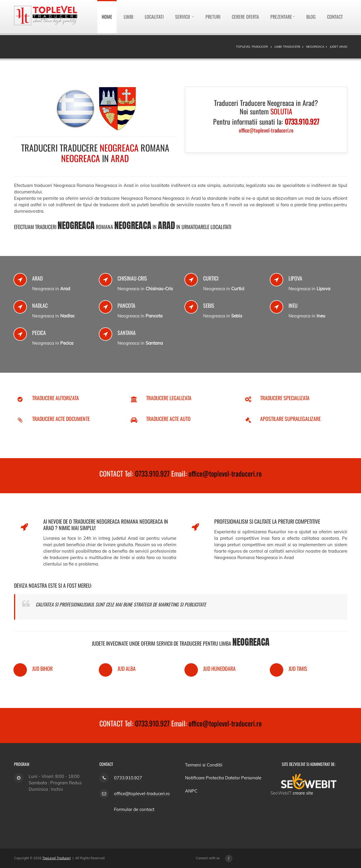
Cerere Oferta (245, 17)
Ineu (293, 305)
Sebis (209, 305)
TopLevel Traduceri (57, 858)
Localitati (154, 17)
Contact (335, 17)
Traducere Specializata (285, 398)
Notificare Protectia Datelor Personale (223, 778)
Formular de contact (134, 809)
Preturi (213, 17)
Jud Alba (127, 668)
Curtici (211, 278)
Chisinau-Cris (132, 278)
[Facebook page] (229, 858)
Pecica (39, 333)
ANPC (191, 791)
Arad (37, 278)
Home (107, 17)
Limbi (128, 17)
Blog (311, 17)
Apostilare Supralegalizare (290, 419)
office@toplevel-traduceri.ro (225, 473)
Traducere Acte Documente (61, 419)
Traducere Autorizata (56, 398)
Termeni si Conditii (204, 765)
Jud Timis (298, 668)
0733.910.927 (152, 473)
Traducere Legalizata (169, 398)
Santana (127, 333)
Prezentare (283, 17)
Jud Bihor (42, 668)
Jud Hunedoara (219, 668)
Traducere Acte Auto (168, 419)
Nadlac (40, 305)
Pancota (126, 305)
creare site (303, 793)
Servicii (185, 17)
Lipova (295, 278)
